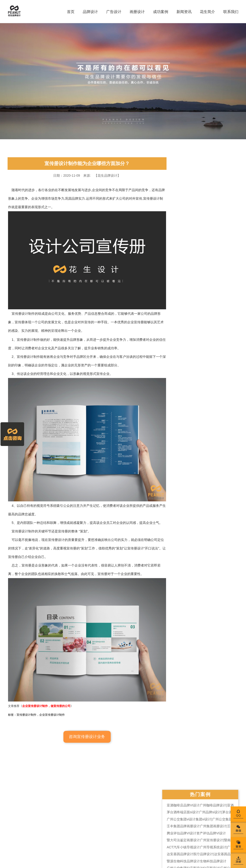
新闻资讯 (183, 12)
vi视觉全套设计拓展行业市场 (203, 388)
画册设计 (136, 12)
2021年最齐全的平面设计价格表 (206, 278)
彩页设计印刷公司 (107, 825)
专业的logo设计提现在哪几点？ (205, 409)
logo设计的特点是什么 (199, 314)
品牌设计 (90, 12)
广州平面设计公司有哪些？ (202, 321)
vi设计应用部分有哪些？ (200, 335)
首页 (70, 12)
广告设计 (113, 12)
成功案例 (160, 12)
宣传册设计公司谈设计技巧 (202, 395)
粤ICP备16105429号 (57, 846)
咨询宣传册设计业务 (84, 741)
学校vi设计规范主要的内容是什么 (207, 373)
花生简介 (207, 12)
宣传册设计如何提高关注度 (202, 416)
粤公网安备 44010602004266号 (63, 839)
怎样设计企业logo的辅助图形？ (205, 300)
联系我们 (230, 12)
